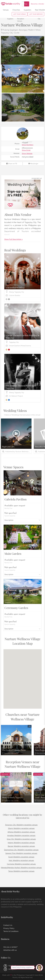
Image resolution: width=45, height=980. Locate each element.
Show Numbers (28, 145)
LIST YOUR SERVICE (36, 14)
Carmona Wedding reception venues (21, 864)
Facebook (10, 966)
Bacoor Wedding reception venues (21, 846)
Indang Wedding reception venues (21, 843)
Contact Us (8, 925)
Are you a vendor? (10, 947)
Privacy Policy (9, 928)
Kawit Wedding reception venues (21, 857)
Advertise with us (10, 950)
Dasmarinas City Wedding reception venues (21, 850)
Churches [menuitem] (16, 10)
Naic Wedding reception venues (21, 860)
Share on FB (12, 164)
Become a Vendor (38, 4)
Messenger (33, 164)
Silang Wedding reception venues (21, 828)
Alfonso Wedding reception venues (21, 832)
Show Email (26, 150)
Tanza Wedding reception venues (21, 871)
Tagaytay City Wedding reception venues (21, 825)
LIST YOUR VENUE (19, 14)
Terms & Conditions (11, 931)
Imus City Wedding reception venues (21, 839)
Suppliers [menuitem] (27, 10)
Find (26, 4)
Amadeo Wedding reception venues (21, 835)
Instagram (10, 969)
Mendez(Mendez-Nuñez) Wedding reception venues (21, 868)
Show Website (27, 154)
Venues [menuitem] (6, 10)
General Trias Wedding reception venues (21, 853)
